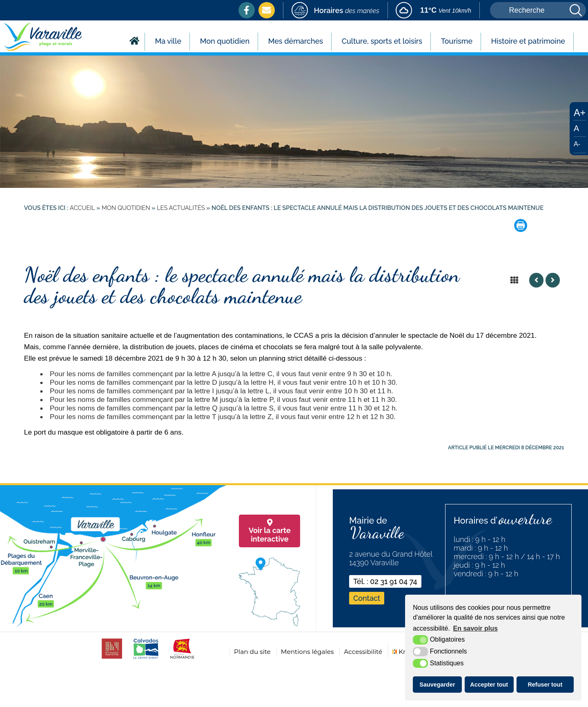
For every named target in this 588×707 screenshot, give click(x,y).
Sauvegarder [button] (437, 685)
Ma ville (168, 41)
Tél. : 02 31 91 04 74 (385, 581)
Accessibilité (363, 652)
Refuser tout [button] (545, 685)
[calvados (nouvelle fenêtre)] (146, 658)
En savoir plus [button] (476, 628)
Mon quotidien (225, 41)
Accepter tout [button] (489, 685)
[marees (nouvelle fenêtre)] (335, 10)
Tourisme (457, 41)
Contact (367, 598)
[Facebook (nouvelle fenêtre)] (247, 10)
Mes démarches (296, 41)
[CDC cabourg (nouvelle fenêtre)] (112, 658)
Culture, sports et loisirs (382, 41)
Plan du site (252, 652)
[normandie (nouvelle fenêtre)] (182, 658)
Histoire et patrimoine (528, 41)
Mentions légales (307, 652)
